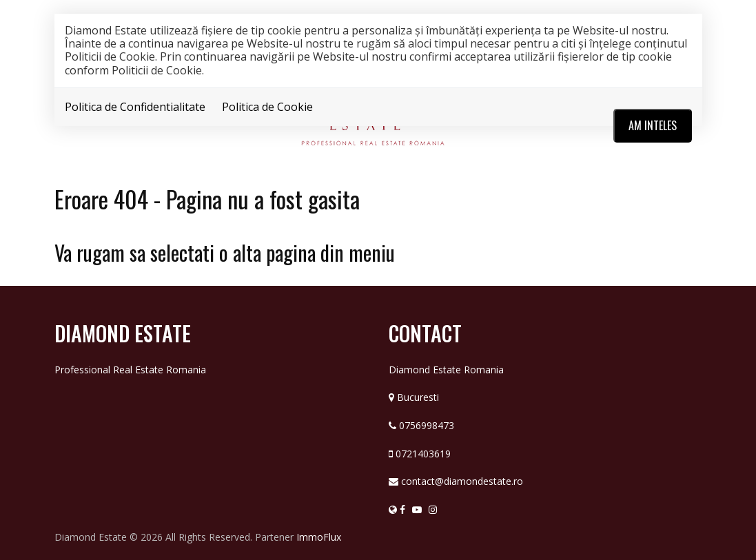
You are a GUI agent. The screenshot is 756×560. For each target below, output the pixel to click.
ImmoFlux (319, 537)
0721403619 (423, 454)
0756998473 (427, 425)
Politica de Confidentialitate (135, 107)
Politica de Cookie (267, 107)
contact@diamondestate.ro (462, 481)
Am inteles (653, 125)
